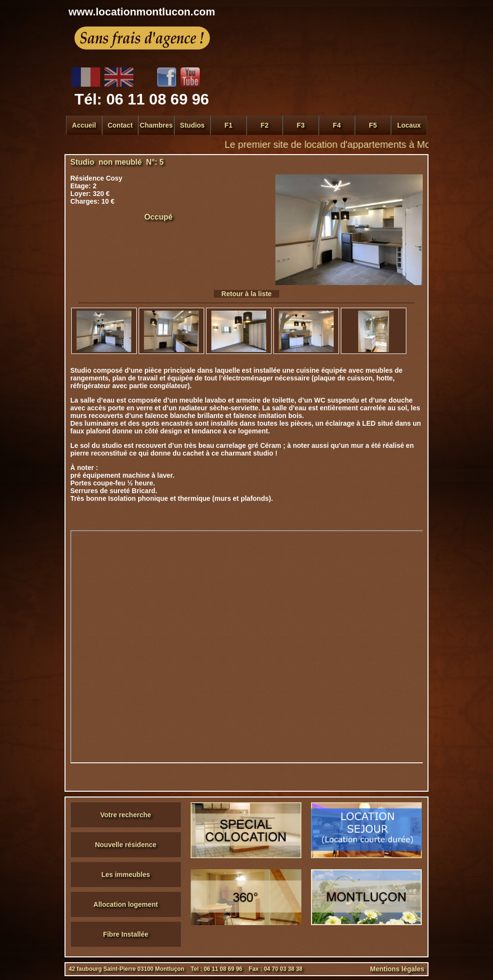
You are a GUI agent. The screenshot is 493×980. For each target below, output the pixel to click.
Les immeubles (125, 875)
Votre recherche (126, 815)
